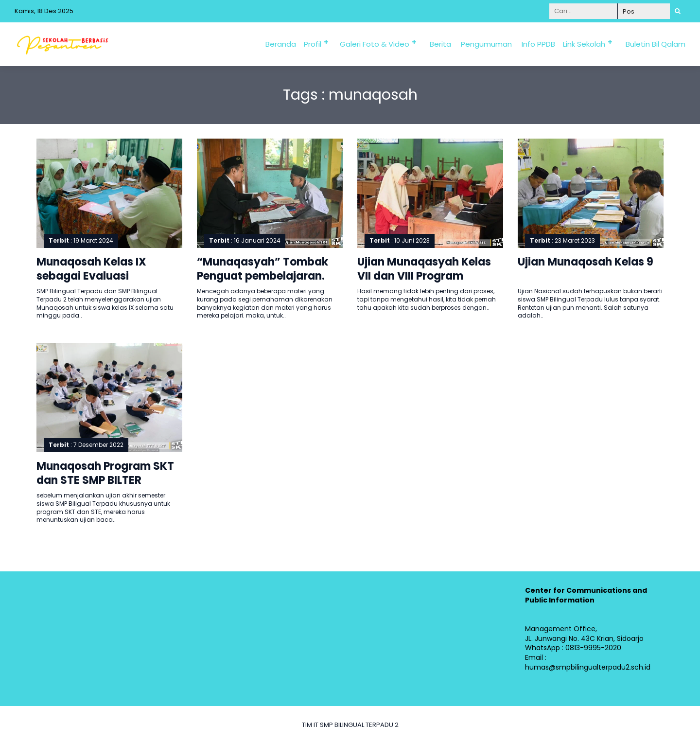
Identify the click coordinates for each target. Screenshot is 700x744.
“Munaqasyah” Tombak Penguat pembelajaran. (262, 269)
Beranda (281, 44)
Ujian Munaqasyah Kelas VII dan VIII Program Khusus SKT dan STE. (424, 276)
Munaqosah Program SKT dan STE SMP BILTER (105, 473)
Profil (313, 44)
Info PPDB (538, 44)
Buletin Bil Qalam (656, 44)
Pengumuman (486, 44)
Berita (440, 44)
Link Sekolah (584, 44)
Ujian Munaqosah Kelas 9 (586, 262)
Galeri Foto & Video (375, 44)
